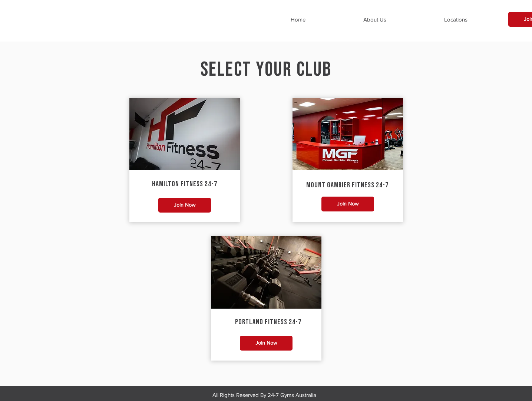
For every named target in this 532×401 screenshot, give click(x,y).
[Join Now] (185, 205)
